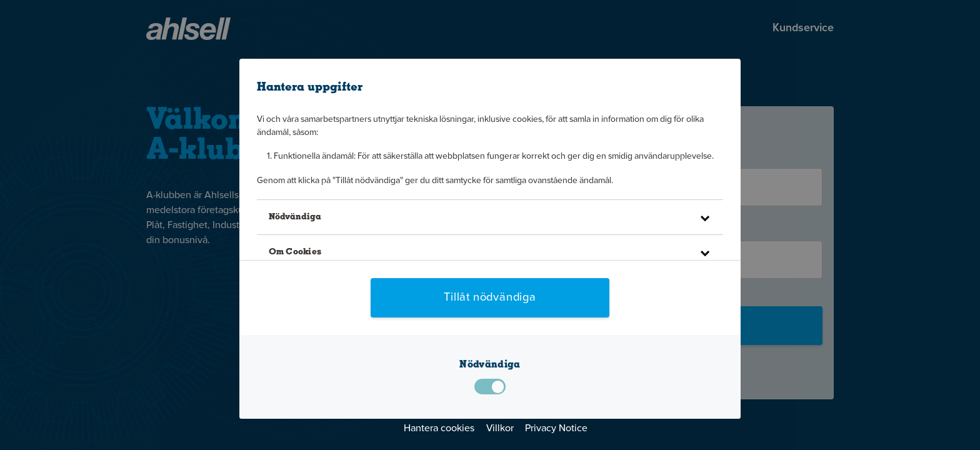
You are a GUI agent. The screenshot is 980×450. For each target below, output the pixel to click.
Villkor (500, 429)
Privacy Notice (556, 429)
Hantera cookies (439, 429)
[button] (490, 217)
